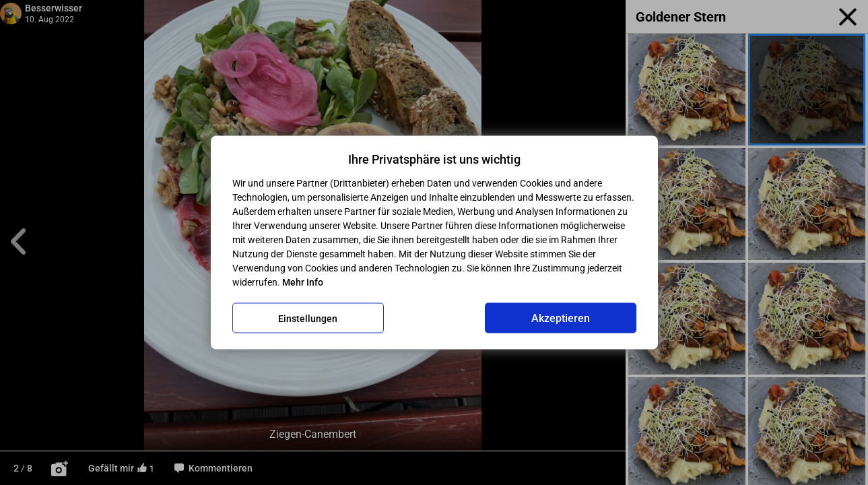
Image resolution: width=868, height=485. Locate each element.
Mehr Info (303, 282)
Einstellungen (308, 318)
